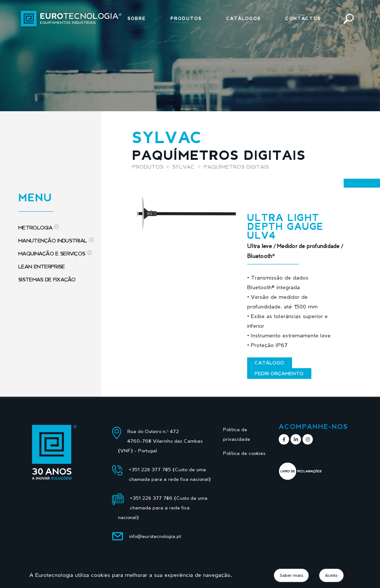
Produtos (186, 18)
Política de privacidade (237, 434)
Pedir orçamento (279, 373)
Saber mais (291, 575)
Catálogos (243, 18)
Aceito (331, 575)
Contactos (303, 18)
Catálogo (269, 363)
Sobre (137, 18)
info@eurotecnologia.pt (155, 536)
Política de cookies (244, 453)
